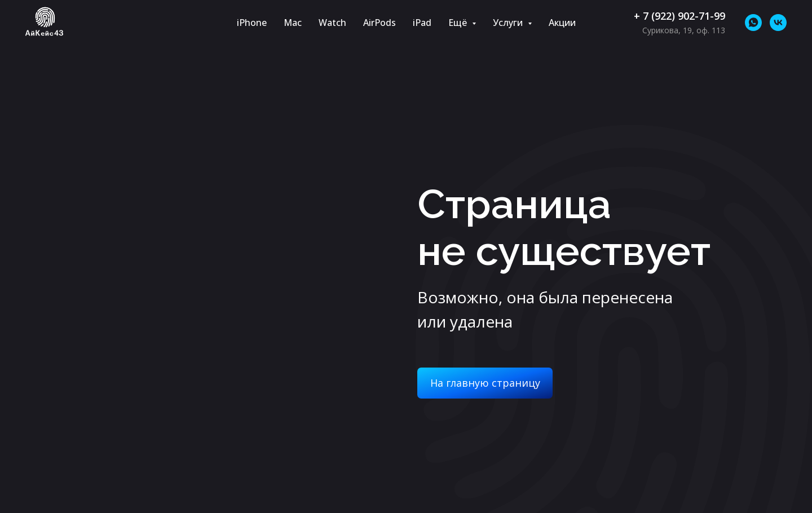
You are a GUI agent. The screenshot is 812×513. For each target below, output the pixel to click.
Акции (562, 23)
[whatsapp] (753, 23)
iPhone (252, 23)
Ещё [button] (459, 23)
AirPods (379, 23)
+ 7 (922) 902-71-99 (679, 16)
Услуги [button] (509, 23)
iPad (422, 23)
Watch (332, 23)
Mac (293, 23)
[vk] (778, 23)
